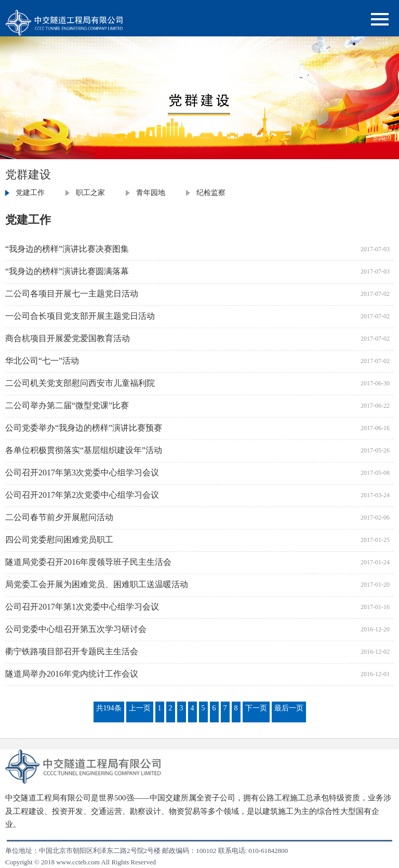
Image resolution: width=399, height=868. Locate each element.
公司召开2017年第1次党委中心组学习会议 (82, 607)
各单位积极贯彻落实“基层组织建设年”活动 (84, 450)
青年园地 (151, 193)
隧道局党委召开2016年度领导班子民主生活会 (88, 562)
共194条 (109, 708)
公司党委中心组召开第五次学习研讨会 (76, 629)
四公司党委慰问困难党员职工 (59, 540)
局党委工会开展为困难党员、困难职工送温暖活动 (97, 584)
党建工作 (30, 193)
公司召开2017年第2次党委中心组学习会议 (82, 495)
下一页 (256, 708)
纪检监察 (211, 193)
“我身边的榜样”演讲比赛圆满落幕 (67, 271)
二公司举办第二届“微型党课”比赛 (67, 405)
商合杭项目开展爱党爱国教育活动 (68, 338)
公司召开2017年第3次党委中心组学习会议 (82, 472)
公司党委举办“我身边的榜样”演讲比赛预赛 (84, 428)
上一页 (140, 708)
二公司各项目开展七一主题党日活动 (72, 294)
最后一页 (289, 708)
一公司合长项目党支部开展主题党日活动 (80, 316)
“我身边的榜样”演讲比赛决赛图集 (67, 249)
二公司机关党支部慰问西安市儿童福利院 (80, 383)
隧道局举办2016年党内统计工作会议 (72, 674)
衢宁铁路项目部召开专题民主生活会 (72, 651)
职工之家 (90, 193)
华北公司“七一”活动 (42, 361)
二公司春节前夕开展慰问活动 (59, 517)
